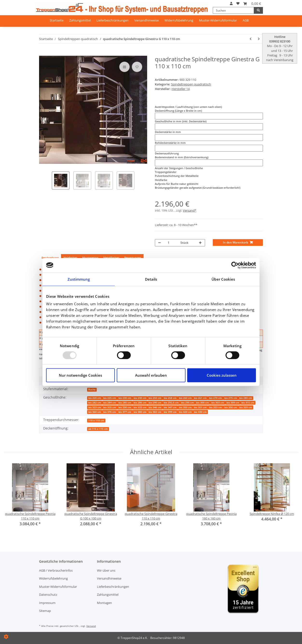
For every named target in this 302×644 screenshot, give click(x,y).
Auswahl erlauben (151, 375)
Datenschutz (48, 595)
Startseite (57, 20)
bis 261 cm (200, 398)
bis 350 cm (185, 407)
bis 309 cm (233, 403)
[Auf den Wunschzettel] (137, 67)
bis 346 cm (155, 407)
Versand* (190, 210)
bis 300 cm (202, 403)
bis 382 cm (155, 412)
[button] (231, 3)
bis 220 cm (95, 398)
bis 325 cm (110, 407)
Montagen (104, 603)
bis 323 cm (95, 407)
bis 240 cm (140, 398)
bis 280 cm (246, 398)
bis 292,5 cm (171, 403)
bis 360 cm (95, 412)
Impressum (47, 603)
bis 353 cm (216, 407)
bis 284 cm (110, 403)
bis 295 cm (188, 403)
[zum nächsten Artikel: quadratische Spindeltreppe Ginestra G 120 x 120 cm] (259, 39)
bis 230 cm (125, 398)
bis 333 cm (140, 407)
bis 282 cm (95, 403)
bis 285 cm (125, 403)
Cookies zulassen (222, 375)
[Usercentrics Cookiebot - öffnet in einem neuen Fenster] (235, 265)
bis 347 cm (170, 407)
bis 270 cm (216, 398)
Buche (92, 390)
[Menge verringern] (160, 243)
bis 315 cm (248, 403)
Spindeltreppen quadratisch (191, 84)
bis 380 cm (140, 412)
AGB (246, 20)
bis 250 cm (155, 398)
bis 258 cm (170, 398)
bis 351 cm (200, 407)
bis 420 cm (185, 412)
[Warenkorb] (252, 3)
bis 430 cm (200, 412)
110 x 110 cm (96, 420)
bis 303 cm (218, 403)
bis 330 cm (125, 407)
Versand (91, 626)
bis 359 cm (246, 407)
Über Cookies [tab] (223, 279)
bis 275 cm (231, 398)
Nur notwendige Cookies (80, 375)
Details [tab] (151, 279)
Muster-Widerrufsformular (218, 20)
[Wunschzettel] (238, 3)
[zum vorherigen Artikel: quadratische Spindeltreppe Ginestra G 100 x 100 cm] (251, 39)
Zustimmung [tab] (79, 279)
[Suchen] (233, 10)
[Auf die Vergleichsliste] (124, 67)
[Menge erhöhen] (200, 243)
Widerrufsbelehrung (179, 20)
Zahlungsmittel (80, 20)
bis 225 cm (110, 398)
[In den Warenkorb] (42, 54)
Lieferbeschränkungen (113, 20)
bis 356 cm (231, 407)
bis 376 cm (110, 412)
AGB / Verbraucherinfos (56, 570)
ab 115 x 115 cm (98, 429)
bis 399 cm (170, 412)
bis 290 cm (155, 403)
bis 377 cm (125, 412)
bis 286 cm (140, 403)
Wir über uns (106, 570)
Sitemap (45, 611)
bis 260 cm (185, 398)
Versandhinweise (147, 20)
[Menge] (172, 243)
